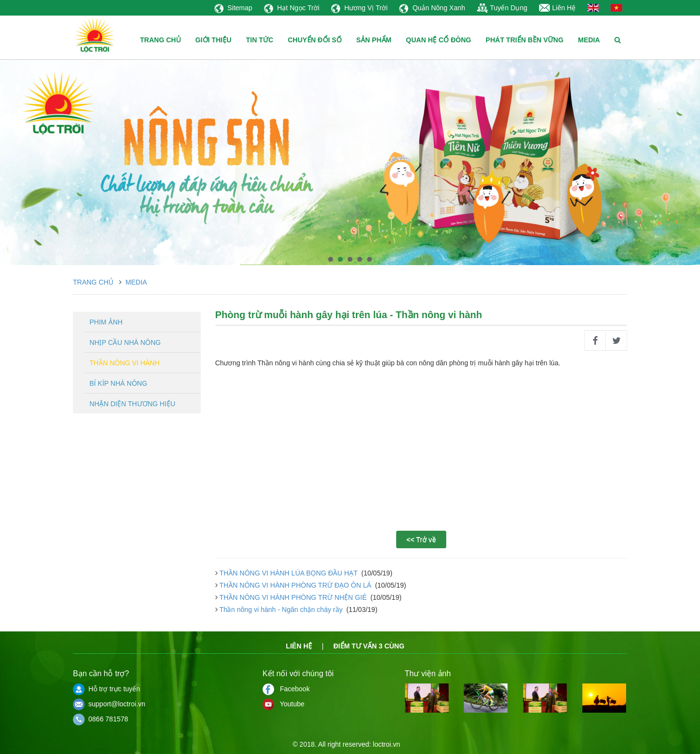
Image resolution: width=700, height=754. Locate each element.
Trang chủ (93, 282)
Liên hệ (299, 646)
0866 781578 (101, 719)
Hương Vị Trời (359, 8)
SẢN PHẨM (374, 40)
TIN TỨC (260, 40)
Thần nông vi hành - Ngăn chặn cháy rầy (281, 610)
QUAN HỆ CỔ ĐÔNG (438, 40)
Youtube (283, 704)
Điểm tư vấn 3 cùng (369, 646)
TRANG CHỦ (160, 40)
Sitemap (233, 8)
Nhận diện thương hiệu (132, 404)
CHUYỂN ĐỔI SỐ (315, 40)
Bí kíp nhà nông (118, 383)
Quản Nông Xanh (432, 8)
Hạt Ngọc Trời (292, 8)
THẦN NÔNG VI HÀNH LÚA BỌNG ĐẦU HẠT (289, 573)
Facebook (286, 689)
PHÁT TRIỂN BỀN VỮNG (525, 40)
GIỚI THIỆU (213, 40)
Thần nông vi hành (124, 363)
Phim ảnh (106, 322)
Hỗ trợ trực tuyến (106, 689)
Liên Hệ (557, 8)
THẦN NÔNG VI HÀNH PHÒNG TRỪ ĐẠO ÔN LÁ (296, 585)
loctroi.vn (386, 744)
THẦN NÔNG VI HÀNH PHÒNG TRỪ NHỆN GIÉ (293, 597)
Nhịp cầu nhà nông (125, 342)
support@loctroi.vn (109, 704)
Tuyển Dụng (502, 8)
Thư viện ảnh (428, 673)
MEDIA (589, 40)
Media (136, 282)
